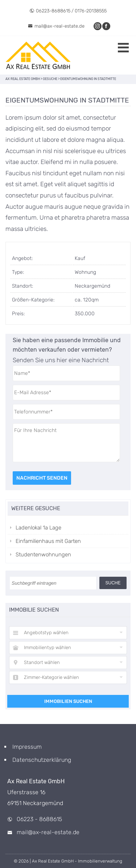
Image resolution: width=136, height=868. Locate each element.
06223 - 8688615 (39, 819)
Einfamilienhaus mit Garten (48, 541)
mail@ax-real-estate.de (56, 26)
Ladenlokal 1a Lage (38, 528)
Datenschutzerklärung (42, 760)
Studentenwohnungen (43, 555)
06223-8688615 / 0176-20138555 (68, 11)
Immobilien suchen (68, 701)
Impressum (27, 747)
